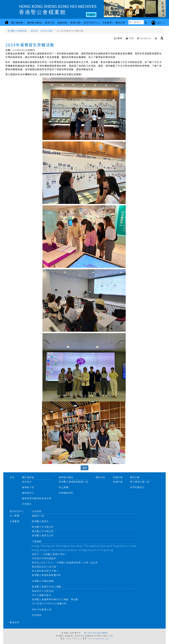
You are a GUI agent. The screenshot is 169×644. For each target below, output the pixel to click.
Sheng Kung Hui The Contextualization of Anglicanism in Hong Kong (72, 550)
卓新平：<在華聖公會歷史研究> (49, 554)
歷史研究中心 (17, 511)
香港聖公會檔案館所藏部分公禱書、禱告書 (55, 599)
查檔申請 (118, 477)
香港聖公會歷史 (40, 521)
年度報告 (27, 504)
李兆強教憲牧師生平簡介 (45, 571)
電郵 (119, 38)
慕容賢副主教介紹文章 (44, 567)
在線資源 (37, 511)
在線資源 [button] (108, 23)
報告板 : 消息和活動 (42, 31)
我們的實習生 (137, 487)
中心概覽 (14, 516)
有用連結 (37, 615)
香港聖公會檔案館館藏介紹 (73, 482)
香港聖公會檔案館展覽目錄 (46, 575)
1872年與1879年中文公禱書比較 (49, 603)
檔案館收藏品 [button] (35, 23)
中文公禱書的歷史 (42, 595)
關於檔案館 (28, 477)
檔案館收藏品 (66, 477)
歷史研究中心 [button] (92, 23)
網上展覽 (64, 487)
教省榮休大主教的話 (43, 591)
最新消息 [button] (50, 23)
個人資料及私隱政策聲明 (96, 633)
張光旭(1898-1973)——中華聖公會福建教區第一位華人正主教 (65, 562)
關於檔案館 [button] (18, 23)
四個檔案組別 (66, 493)
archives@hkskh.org (98, 638)
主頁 (12, 477)
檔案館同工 (28, 493)
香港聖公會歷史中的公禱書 (46, 586)
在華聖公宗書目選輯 (43, 581)
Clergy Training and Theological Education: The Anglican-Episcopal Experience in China (84, 546)
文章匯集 (37, 541)
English (91, 15)
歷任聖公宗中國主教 (43, 527)
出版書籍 (14, 521)
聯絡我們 (14, 622)
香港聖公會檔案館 (17, 31)
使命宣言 (27, 482)
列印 (130, 38)
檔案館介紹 (28, 487)
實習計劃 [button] (76, 23)
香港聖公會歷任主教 (43, 535)
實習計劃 (135, 477)
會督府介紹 (38, 516)
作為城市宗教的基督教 (44, 558)
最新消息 (100, 477)
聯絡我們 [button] (120, 23)
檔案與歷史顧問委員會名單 (37, 498)
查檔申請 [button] (63, 23)
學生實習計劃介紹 (140, 482)
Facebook (144, 38)
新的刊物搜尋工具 (42, 609)
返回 (84, 468)
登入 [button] (158, 23)
